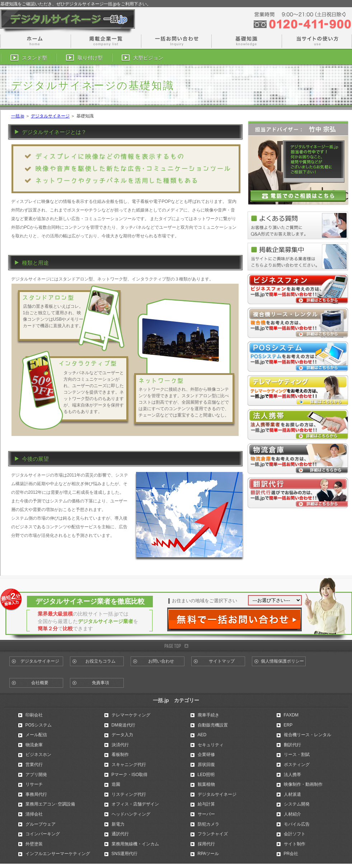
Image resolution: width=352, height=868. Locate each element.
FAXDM (291, 715)
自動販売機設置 (213, 725)
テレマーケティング (131, 715)
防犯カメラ (208, 824)
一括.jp (18, 116)
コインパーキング (43, 834)
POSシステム (39, 725)
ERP (288, 725)
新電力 (118, 824)
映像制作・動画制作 (303, 784)
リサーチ (34, 784)
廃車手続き (208, 715)
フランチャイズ (213, 834)
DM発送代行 (124, 725)
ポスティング (297, 765)
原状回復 (206, 765)
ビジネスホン (38, 755)
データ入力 (122, 735)
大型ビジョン (148, 58)
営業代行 (34, 765)
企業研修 (206, 755)
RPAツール (208, 854)
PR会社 (291, 854)
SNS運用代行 (125, 854)
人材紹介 (292, 814)
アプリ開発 (36, 775)
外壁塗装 (34, 844)
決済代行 (120, 745)
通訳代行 (120, 834)
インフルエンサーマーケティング (58, 854)
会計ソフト (295, 834)
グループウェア (41, 824)
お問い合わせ (161, 661)
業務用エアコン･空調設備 (50, 804)
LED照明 (206, 775)
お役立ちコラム (100, 661)
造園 (116, 784)
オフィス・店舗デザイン (135, 804)
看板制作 (120, 755)
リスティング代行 (129, 794)
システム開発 (297, 804)
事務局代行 (36, 794)
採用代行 (206, 844)
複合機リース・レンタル (308, 735)
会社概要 (40, 683)
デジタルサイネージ (50, 116)
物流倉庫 (34, 745)
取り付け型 (90, 58)
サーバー (206, 814)
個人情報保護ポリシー (282, 661)
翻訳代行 (292, 745)
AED (202, 735)
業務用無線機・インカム (135, 844)
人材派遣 (292, 794)
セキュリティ (211, 745)
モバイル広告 (297, 824)
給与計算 (206, 804)
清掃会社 (34, 814)
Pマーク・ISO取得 (130, 775)
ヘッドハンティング (131, 814)
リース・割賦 (297, 755)
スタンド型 (34, 58)
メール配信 (36, 735)
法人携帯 (292, 775)
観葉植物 (206, 784)
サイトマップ (222, 661)
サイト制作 (295, 844)
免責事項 (100, 683)
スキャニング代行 (129, 765)
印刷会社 (34, 715)
